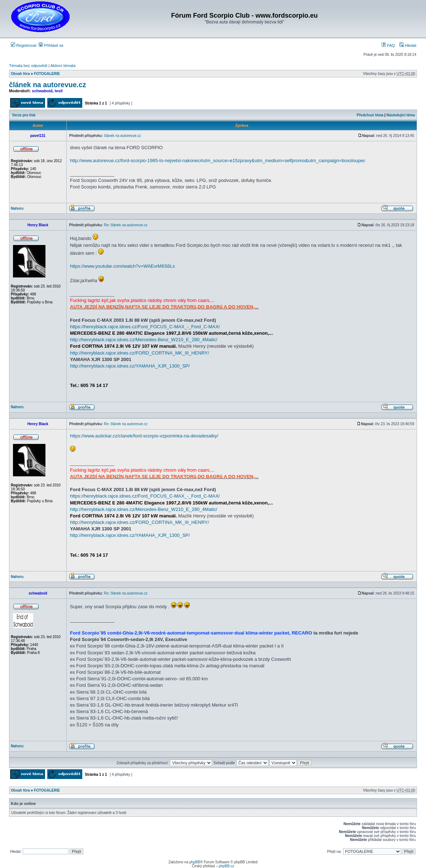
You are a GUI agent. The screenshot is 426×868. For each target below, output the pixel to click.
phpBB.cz (226, 866)
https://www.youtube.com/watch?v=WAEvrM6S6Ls (122, 266)
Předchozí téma (370, 115)
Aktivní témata (63, 66)
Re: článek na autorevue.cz (126, 225)
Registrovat (24, 45)
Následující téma (401, 115)
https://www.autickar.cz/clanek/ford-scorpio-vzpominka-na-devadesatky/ (144, 436)
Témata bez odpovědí (28, 66)
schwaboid (42, 91)
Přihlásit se (51, 45)
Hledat (408, 45)
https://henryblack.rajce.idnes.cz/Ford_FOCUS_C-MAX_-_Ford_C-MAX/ (145, 327)
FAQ (388, 45)
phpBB (195, 862)
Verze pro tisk (24, 115)
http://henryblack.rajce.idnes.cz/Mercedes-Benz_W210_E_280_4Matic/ (144, 340)
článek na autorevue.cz (48, 85)
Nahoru (17, 208)
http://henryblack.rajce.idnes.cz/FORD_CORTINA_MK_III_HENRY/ (139, 353)
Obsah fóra (20, 74)
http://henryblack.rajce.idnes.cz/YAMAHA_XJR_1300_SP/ (130, 366)
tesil (59, 91)
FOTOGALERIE (47, 74)
